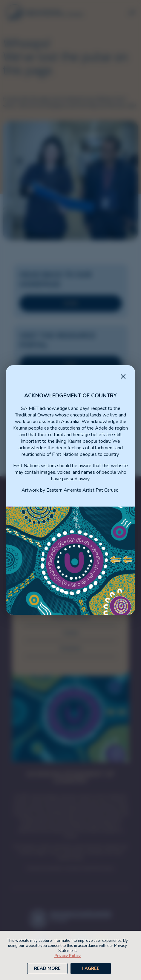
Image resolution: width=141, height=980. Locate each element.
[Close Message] (123, 377)
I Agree (91, 968)
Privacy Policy (68, 956)
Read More (47, 968)
